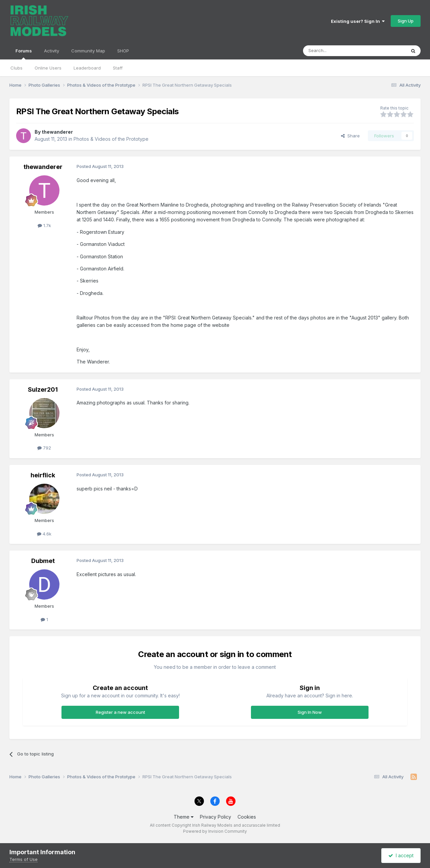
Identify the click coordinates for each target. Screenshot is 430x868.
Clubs (16, 68)
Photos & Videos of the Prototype (111, 139)
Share (350, 136)
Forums (24, 54)
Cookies (247, 817)
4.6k (44, 534)
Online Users (48, 68)
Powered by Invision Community (215, 831)
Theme (184, 817)
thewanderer (57, 132)
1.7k (44, 225)
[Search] (337, 51)
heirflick (43, 475)
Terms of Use (24, 859)
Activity (52, 51)
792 (44, 448)
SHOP (123, 51)
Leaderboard (87, 68)
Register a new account (120, 712)
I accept (401, 855)
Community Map (88, 51)
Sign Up (406, 21)
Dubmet (43, 561)
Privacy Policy (216, 817)
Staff (118, 68)
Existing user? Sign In (358, 21)
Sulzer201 (43, 389)
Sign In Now (310, 712)
